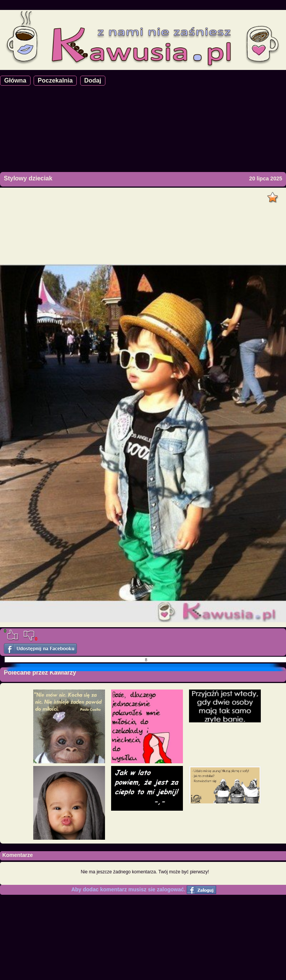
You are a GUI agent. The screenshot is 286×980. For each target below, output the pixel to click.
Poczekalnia (55, 80)
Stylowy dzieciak (28, 178)
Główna (15, 80)
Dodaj (93, 80)
